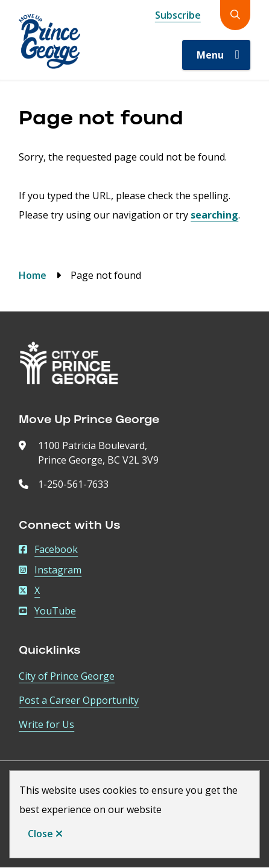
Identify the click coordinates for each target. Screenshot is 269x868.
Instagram (50, 570)
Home (33, 275)
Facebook (48, 549)
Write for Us (46, 724)
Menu (210, 55)
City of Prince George (67, 676)
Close (40, 834)
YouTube (47, 611)
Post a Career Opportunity (79, 700)
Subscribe (178, 15)
